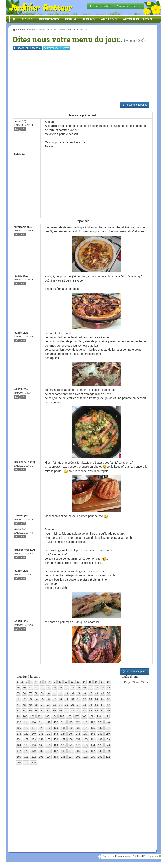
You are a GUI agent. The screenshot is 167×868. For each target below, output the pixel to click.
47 (91, 693)
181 (48, 751)
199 (85, 757)
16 (96, 682)
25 (54, 688)
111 (106, 716)
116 (48, 722)
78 (84, 705)
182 (56, 751)
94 (84, 711)
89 (54, 711)
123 (100, 722)
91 (66, 711)
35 (18, 693)
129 (48, 728)
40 (48, 693)
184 (71, 751)
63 (91, 699)
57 (54, 699)
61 (78, 699)
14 (84, 682)
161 (93, 739)
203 (19, 763)
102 (40, 716)
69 (30, 705)
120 (78, 722)
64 (96, 699)
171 (71, 745)
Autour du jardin (137, 19)
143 (56, 734)
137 (108, 728)
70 (36, 705)
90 (60, 711)
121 (85, 722)
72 (48, 705)
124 (108, 722)
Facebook (27, 48)
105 (62, 716)
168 (48, 745)
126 (26, 728)
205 (34, 763)
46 (84, 693)
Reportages (49, 19)
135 (93, 728)
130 (56, 728)
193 (41, 757)
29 (78, 688)
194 (48, 757)
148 (93, 734)
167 (41, 745)
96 (96, 711)
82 (108, 705)
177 (19, 751)
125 (19, 728)
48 (96, 693)
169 (56, 745)
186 (85, 751)
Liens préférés (124, 856)
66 (108, 699)
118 (63, 722)
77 (78, 705)
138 (19, 734)
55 (42, 699)
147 (85, 734)
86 (36, 711)
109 (91, 716)
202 (108, 757)
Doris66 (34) (21, 516)
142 (48, 734)
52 (24, 699)
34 (108, 688)
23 (42, 688)
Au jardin (109, 19)
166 (34, 745)
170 (63, 745)
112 (19, 722)
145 (71, 734)
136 (100, 728)
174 (93, 745)
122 (93, 722)
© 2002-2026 (140, 856)
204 (26, 763)
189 (108, 751)
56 (48, 699)
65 (102, 699)
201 (100, 757)
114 (34, 722)
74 (60, 705)
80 (96, 705)
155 (48, 739)
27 (66, 688)
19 (18, 688)
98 (108, 711)
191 (26, 757)
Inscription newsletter (129, 6)
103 (47, 716)
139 (26, 734)
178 (26, 751)
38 (36, 693)
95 (91, 711)
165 (26, 745)
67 (18, 705)
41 (54, 693)
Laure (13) (20, 121)
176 (108, 745)
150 (108, 734)
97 (102, 711)
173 (85, 745)
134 (85, 728)
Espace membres (100, 6)
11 (66, 682)
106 (69, 716)
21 (30, 688)
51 (18, 699)
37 (30, 693)
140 (34, 734)
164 (19, 745)
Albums (88, 19)
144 (63, 734)
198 (78, 757)
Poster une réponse (135, 105)
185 (78, 751)
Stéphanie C (154, 856)
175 (100, 745)
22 (36, 688)
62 (84, 699)
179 (34, 751)
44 (72, 693)
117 (56, 722)
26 (60, 688)
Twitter (57, 48)
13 (78, 682)
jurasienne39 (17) (24, 462)
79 (91, 705)
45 (78, 693)
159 (78, 739)
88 (48, 711)
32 (96, 688)
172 (78, 745)
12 (72, 682)
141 (41, 734)
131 (63, 728)
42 (60, 693)
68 (24, 705)
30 (84, 688)
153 (34, 739)
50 (108, 693)
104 (54, 716)
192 (34, 757)
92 (72, 711)
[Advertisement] (83, 76)
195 (56, 757)
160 (85, 739)
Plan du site (108, 856)
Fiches (27, 19)
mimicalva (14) (23, 227)
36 (24, 693)
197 (71, 757)
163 (108, 739)
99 (18, 716)
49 (102, 693)
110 (99, 716)
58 (60, 699)
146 (78, 734)
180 (41, 751)
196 (63, 757)
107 (77, 716)
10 (60, 682)
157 (63, 739)
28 (72, 688)
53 (30, 699)
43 (66, 693)
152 (26, 739)
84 (24, 711)
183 (63, 751)
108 (84, 716)
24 (48, 688)
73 (54, 705)
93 (78, 711)
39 (42, 693)
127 (34, 728)
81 (102, 705)
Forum (71, 19)
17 (102, 682)
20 (24, 688)
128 (41, 728)
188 (100, 751)
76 (72, 705)
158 (71, 739)
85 (30, 711)
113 (26, 722)
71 (42, 705)
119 (71, 722)
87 (42, 711)
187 (93, 751)
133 (78, 728)
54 (36, 699)
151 (19, 739)
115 (41, 722)
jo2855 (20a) (21, 276)
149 (100, 734)
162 (100, 739)
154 (41, 739)
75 (66, 705)
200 (93, 757)
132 (71, 728)
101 (32, 716)
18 (108, 682)
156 (56, 739)
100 (25, 716)
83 (18, 711)
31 (91, 688)
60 (72, 699)
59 (66, 699)
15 (90, 682)
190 (19, 757)
